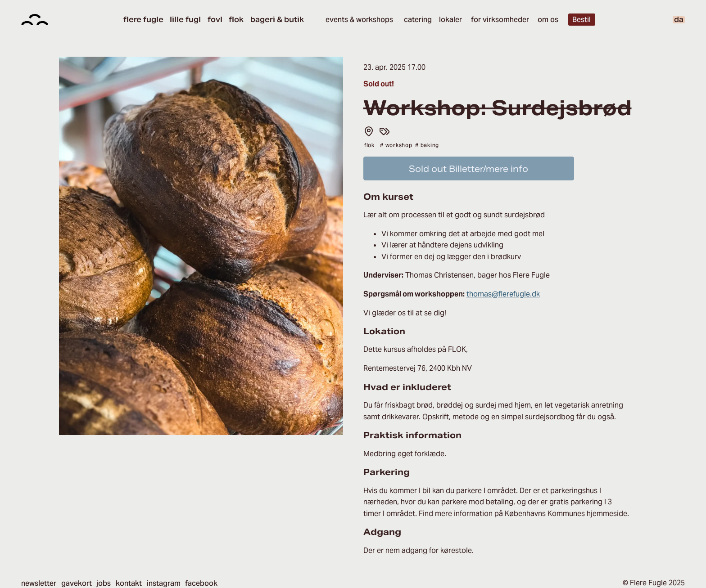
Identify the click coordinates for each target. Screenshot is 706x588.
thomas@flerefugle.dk (503, 294)
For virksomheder (500, 20)
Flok (236, 20)
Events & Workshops (359, 20)
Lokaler (450, 20)
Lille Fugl (185, 20)
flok (369, 145)
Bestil (582, 20)
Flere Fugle (143, 20)
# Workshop (396, 145)
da (679, 20)
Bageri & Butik (277, 20)
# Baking (427, 145)
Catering (418, 20)
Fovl (215, 20)
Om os (548, 20)
